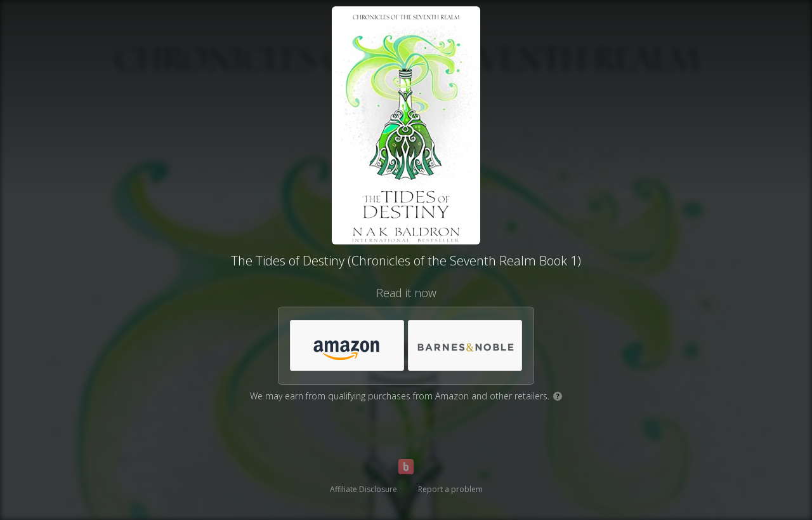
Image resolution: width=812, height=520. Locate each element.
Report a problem (450, 489)
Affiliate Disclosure (363, 489)
